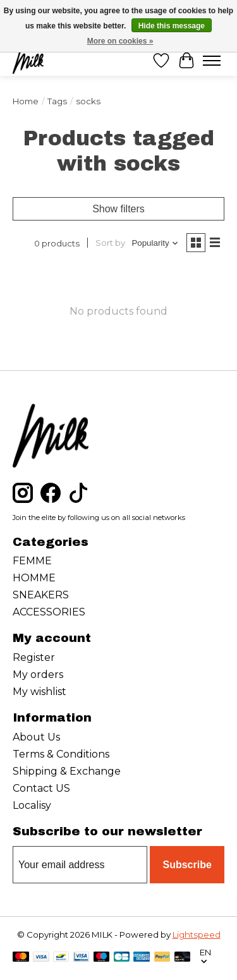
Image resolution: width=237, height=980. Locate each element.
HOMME (34, 578)
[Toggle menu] (212, 61)
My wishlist (39, 692)
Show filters (118, 209)
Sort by (110, 243)
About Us (36, 737)
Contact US (41, 788)
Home (26, 101)
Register (34, 657)
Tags (57, 101)
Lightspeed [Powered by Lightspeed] (197, 935)
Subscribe (187, 865)
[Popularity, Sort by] (155, 243)
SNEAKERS (41, 595)
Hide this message (172, 26)
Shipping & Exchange (67, 771)
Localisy (32, 805)
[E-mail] (80, 865)
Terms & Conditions (61, 754)
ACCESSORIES (49, 612)
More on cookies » (120, 41)
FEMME (32, 561)
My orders (38, 675)
